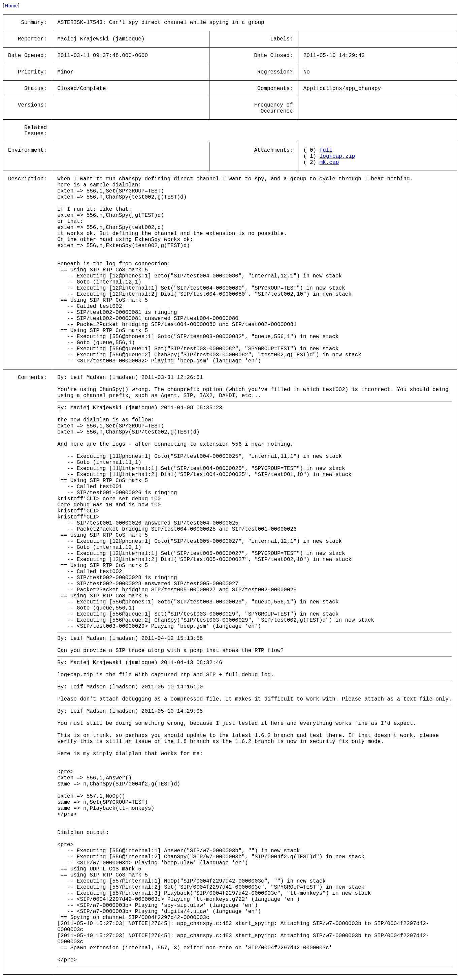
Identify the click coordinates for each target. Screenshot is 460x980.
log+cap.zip (337, 156)
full (326, 150)
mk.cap (329, 162)
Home (11, 6)
